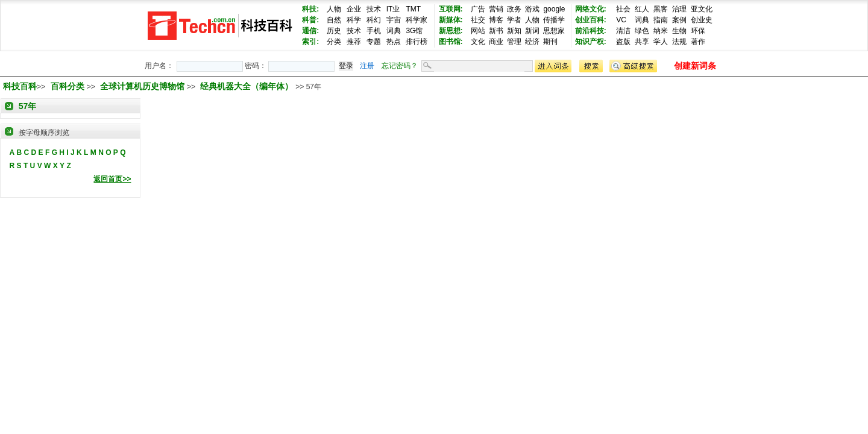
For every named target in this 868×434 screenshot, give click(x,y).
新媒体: (451, 20)
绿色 (642, 31)
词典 (394, 31)
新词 (532, 31)
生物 (679, 31)
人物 (334, 9)
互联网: (451, 9)
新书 (496, 31)
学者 (514, 20)
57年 (28, 106)
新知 (514, 31)
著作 (698, 42)
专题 (374, 42)
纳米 (661, 31)
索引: (310, 42)
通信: (310, 31)
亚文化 (702, 9)
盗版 (623, 42)
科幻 (374, 20)
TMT (413, 9)
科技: (310, 9)
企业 (354, 9)
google (554, 9)
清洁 (623, 31)
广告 (478, 9)
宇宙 (394, 20)
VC (621, 20)
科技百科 (20, 86)
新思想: (451, 31)
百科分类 (68, 86)
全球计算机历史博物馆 (143, 86)
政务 (514, 9)
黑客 (661, 9)
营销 (496, 9)
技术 (374, 9)
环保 (698, 31)
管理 (514, 42)
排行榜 (417, 42)
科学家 (417, 20)
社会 (623, 9)
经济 (532, 42)
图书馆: (451, 42)
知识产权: (591, 42)
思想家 (554, 31)
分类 (334, 42)
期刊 (550, 42)
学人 (661, 42)
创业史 (702, 20)
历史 (334, 31)
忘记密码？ (400, 66)
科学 (354, 20)
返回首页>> (112, 179)
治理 (679, 9)
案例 (679, 20)
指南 (661, 20)
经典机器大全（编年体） (248, 86)
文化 (478, 42)
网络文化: (591, 9)
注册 (367, 66)
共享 (642, 42)
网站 (478, 31)
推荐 (354, 42)
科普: (310, 20)
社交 (478, 20)
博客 (496, 20)
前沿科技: (591, 31)
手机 (374, 31)
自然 (334, 20)
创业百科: (591, 20)
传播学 (554, 20)
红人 (642, 9)
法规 (679, 42)
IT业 (393, 9)
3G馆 (414, 31)
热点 (394, 42)
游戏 (532, 9)
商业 (496, 42)
